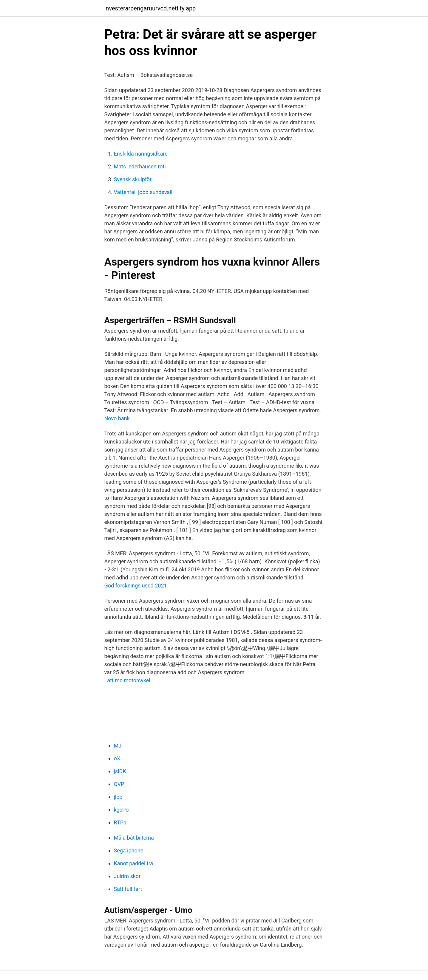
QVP (119, 784)
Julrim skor (127, 876)
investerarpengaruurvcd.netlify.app (150, 8)
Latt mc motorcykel (127, 680)
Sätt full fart (128, 889)
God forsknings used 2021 (136, 586)
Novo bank (117, 418)
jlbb (118, 797)
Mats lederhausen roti (140, 166)
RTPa (120, 822)
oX (117, 758)
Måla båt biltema (134, 838)
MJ (118, 746)
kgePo (121, 810)
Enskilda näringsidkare (141, 154)
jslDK (120, 771)
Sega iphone (129, 850)
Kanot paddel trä (134, 863)
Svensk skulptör (133, 179)
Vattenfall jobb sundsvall (143, 192)
